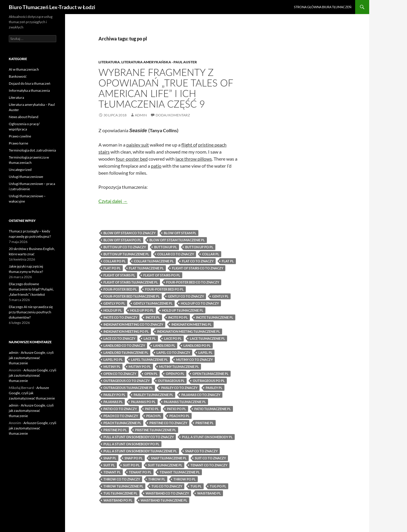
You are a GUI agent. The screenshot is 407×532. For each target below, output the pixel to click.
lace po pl (173, 338)
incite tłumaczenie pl (215, 317)
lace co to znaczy (119, 338)
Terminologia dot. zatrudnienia (32, 150)
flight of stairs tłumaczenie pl (131, 282)
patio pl (152, 409)
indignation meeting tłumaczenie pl (189, 331)
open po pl (175, 374)
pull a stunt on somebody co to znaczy (139, 437)
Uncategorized (20, 170)
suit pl (109, 465)
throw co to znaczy (122, 479)
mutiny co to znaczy (194, 360)
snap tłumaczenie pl (169, 458)
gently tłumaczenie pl (153, 303)
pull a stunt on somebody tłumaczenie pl (140, 451)
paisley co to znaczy (179, 388)
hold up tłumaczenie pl (183, 310)
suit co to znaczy (210, 458)
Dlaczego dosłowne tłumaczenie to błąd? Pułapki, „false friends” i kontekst (31, 289)
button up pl (166, 247)
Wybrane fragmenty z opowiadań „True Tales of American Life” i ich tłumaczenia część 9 (166, 88)
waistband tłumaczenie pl (164, 500)
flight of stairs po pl (162, 275)
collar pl (211, 254)
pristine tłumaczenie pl (156, 430)
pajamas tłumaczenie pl (185, 402)
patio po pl (177, 409)
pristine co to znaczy (168, 423)
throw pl (157, 479)
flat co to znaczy (198, 261)
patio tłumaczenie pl (213, 409)
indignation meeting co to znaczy (133, 324)
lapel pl (205, 352)
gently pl (220, 296)
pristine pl (205, 423)
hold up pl (113, 310)
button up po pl (199, 247)
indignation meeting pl (191, 324)
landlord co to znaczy (124, 345)
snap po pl (134, 458)
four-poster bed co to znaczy (193, 282)
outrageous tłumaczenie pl (128, 388)
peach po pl (179, 416)
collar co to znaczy (176, 254)
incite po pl (178, 317)
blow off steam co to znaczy (130, 233)
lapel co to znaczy (173, 352)
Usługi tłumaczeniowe (26, 177)
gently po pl (114, 303)
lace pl (150, 338)
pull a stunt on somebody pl (207, 437)
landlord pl (164, 345)
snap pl (110, 458)
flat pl (228, 261)
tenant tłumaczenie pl (180, 472)
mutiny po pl (140, 367)
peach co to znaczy (121, 416)
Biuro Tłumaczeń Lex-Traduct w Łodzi (52, 7)
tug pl (196, 486)
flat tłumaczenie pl (146, 268)
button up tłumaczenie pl (126, 254)
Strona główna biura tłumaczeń (323, 7)
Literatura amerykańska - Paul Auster (159, 62)
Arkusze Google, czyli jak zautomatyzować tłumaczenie (31, 358)
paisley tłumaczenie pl (153, 395)
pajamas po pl (143, 402)
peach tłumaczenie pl (122, 423)
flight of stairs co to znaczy (198, 268)
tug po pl (218, 486)
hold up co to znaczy (200, 303)
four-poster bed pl (120, 289)
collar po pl (115, 261)
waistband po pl (118, 500)
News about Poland (24, 117)
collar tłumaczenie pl (154, 261)
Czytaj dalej (113, 201)
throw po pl (185, 479)
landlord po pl (197, 345)
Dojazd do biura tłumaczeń (30, 83)
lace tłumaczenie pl (207, 338)
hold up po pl (142, 310)
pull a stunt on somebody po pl (131, 444)
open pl (151, 374)
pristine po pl (115, 430)
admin (141, 115)
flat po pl (112, 268)
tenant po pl (140, 472)
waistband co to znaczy (167, 493)
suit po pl (131, 465)
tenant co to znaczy (209, 465)
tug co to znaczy (167, 486)
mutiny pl (112, 367)
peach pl (154, 416)
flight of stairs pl (119, 275)
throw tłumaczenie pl (123, 486)
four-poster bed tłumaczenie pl (132, 296)
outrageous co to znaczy (127, 381)
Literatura (109, 62)
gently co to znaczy (186, 296)
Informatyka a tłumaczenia (29, 90)
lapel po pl (113, 360)
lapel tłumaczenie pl (149, 360)
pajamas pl (113, 402)
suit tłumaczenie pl (165, 465)
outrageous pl (171, 381)
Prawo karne (18, 143)
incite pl (153, 317)
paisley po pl (114, 395)
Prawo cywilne (20, 136)
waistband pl (209, 493)
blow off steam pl (180, 233)
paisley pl (214, 388)
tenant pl (112, 472)
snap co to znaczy (201, 451)
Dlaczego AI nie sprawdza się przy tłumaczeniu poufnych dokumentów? (31, 312)
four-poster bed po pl (164, 289)
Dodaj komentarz (173, 115)
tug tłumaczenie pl (120, 493)
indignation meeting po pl (126, 331)
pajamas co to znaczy (201, 395)
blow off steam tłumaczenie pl (177, 240)
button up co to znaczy (125, 247)
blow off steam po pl (122, 240)
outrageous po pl (209, 381)
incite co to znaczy (120, 317)
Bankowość (18, 76)
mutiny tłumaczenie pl (179, 367)
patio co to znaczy (120, 409)
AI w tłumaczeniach (24, 69)
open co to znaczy (120, 374)
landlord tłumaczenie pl (126, 352)
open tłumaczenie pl (211, 374)
